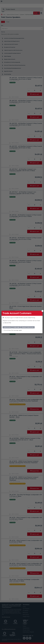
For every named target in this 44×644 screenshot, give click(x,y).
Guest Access (7, 327)
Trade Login (16, 327)
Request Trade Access (28, 327)
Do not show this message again (13, 330)
